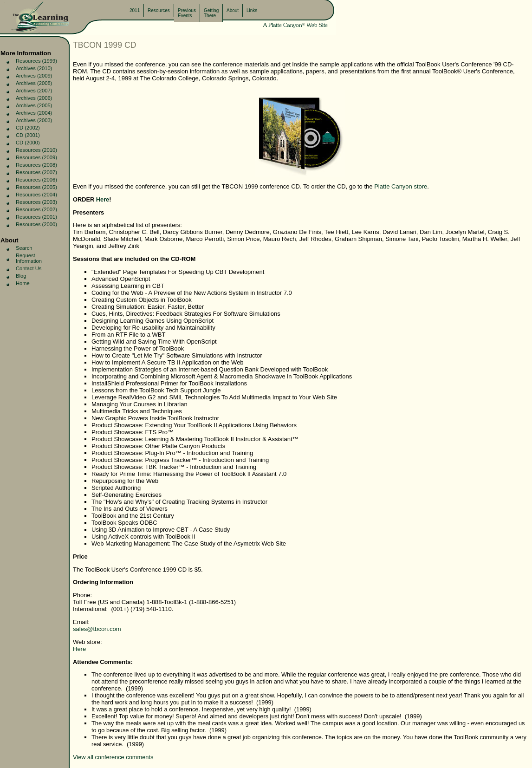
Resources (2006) (36, 180)
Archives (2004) (34, 113)
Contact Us (29, 268)
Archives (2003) (34, 120)
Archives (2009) (34, 76)
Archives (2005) (34, 105)
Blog (21, 276)
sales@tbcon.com (97, 629)
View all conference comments (113, 757)
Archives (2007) (34, 91)
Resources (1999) (36, 61)
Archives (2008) (34, 83)
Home (23, 283)
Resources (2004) (36, 195)
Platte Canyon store (401, 186)
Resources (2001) (36, 217)
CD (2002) (28, 128)
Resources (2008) (36, 165)
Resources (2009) (36, 157)
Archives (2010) (34, 68)
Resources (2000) (36, 224)
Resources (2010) (36, 150)
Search (24, 248)
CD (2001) (28, 135)
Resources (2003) (36, 202)
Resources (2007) (36, 172)
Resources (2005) (36, 187)
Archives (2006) (34, 98)
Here (103, 199)
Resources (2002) (36, 209)
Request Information (29, 258)
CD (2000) (28, 143)
